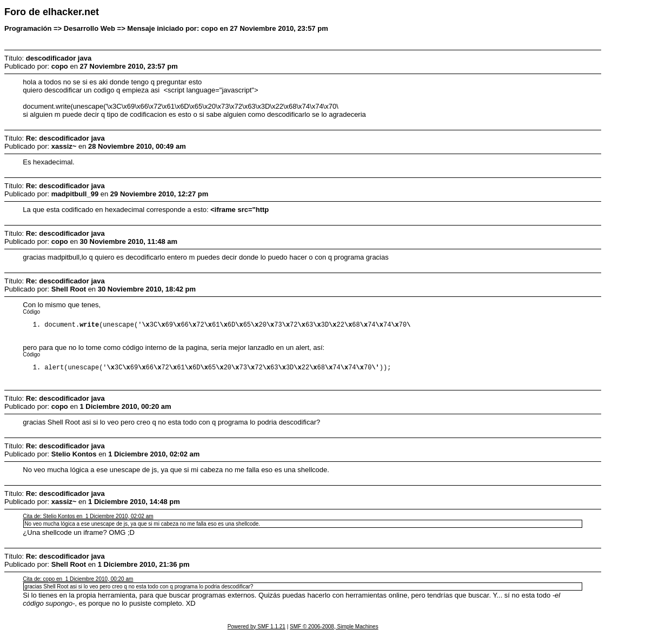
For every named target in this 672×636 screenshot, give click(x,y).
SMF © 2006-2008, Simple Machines (334, 629)
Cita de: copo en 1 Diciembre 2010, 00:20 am (78, 581)
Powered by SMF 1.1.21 (257, 629)
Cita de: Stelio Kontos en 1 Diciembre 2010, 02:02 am (88, 518)
